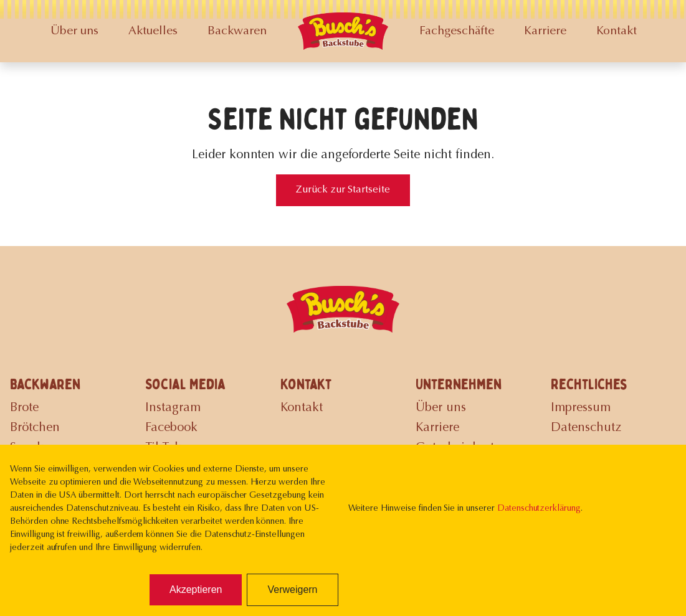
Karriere (545, 31)
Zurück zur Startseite (343, 190)
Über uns (74, 31)
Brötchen (35, 428)
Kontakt (617, 31)
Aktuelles (153, 31)
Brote (24, 408)
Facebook (171, 428)
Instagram (173, 408)
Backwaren (237, 31)
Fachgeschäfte (457, 31)
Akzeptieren (196, 590)
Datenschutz (586, 428)
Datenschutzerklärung (539, 509)
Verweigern (292, 590)
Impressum (581, 408)
